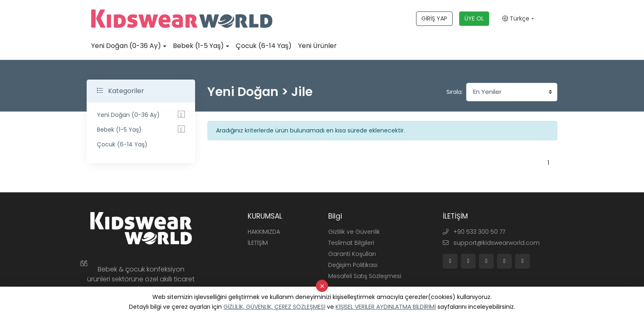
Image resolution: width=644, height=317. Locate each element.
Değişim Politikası (353, 265)
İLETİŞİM (258, 243)
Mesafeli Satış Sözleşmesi (365, 276)
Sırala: (455, 92)
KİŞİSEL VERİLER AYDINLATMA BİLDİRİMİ (386, 307)
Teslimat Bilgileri (351, 243)
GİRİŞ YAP (434, 18)
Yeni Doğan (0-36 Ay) (126, 46)
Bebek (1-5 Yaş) (198, 46)
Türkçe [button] (516, 18)
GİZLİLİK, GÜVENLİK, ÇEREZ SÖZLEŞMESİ (274, 307)
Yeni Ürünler (317, 46)
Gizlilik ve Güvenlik (354, 232)
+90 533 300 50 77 (474, 232)
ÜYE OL (474, 18)
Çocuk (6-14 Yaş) (264, 46)
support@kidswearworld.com (491, 243)
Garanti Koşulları (352, 254)
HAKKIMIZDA (264, 232)
